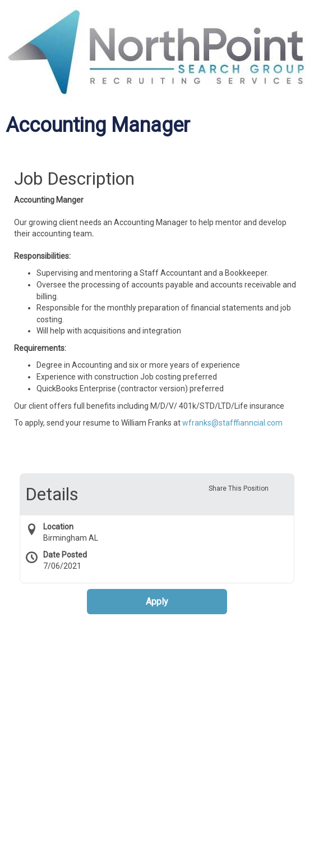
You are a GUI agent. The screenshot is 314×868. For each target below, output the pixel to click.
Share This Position (239, 488)
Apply (157, 602)
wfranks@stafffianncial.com (232, 423)
